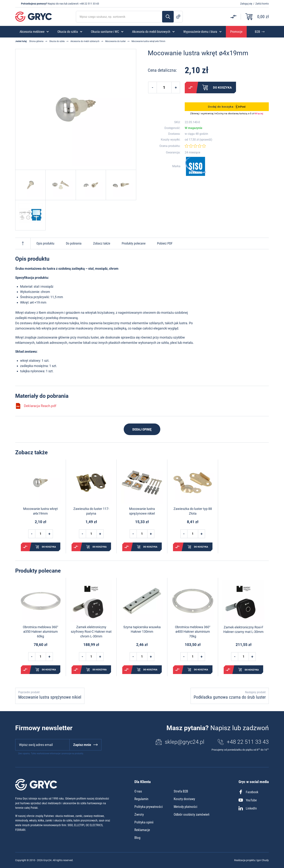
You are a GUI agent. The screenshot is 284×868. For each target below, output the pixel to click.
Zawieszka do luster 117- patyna (91, 511)
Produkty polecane (134, 243)
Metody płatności (185, 807)
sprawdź (206, 140)
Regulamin (141, 799)
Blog (137, 838)
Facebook (248, 792)
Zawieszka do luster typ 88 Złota (193, 511)
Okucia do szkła (57, 41)
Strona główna (36, 41)
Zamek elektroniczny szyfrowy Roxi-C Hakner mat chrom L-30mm (91, 632)
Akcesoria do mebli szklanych (85, 41)
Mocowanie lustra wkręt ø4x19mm (40, 511)
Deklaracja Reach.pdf (36, 406)
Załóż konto (262, 4)
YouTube (248, 800)
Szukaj (168, 17)
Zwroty (139, 814)
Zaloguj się (246, 4)
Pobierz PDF (165, 243)
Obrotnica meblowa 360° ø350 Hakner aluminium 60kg (41, 632)
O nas (138, 791)
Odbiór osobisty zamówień (192, 814)
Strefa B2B (181, 791)
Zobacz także (102, 243)
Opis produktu (45, 243)
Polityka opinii (144, 822)
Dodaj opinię (142, 429)
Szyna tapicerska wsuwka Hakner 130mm (142, 629)
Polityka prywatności (149, 807)
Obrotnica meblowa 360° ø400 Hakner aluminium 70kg (193, 632)
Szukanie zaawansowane (178, 17)
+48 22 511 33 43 (89, 4)
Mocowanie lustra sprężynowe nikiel (142, 511)
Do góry (23, 243)
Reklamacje (142, 830)
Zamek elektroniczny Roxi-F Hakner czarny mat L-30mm (243, 629)
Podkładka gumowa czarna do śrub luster (230, 697)
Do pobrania (74, 243)
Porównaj (191, 87)
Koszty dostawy (184, 799)
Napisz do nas (56, 4)
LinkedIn (248, 808)
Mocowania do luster (115, 41)
